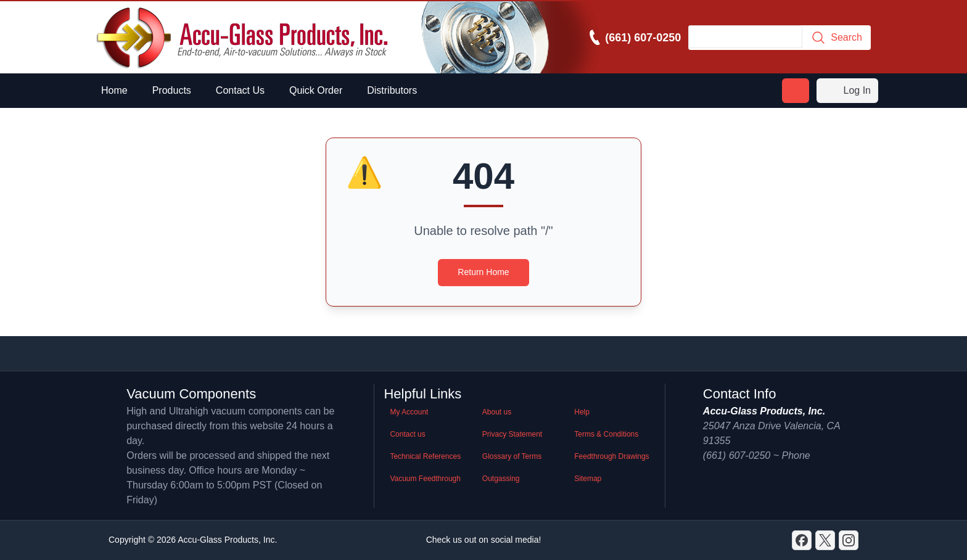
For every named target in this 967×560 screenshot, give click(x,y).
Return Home (483, 272)
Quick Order (316, 90)
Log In (847, 91)
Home (114, 90)
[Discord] (802, 540)
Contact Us (240, 90)
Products (172, 90)
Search (837, 38)
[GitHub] (849, 540)
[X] (825, 540)
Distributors (392, 90)
